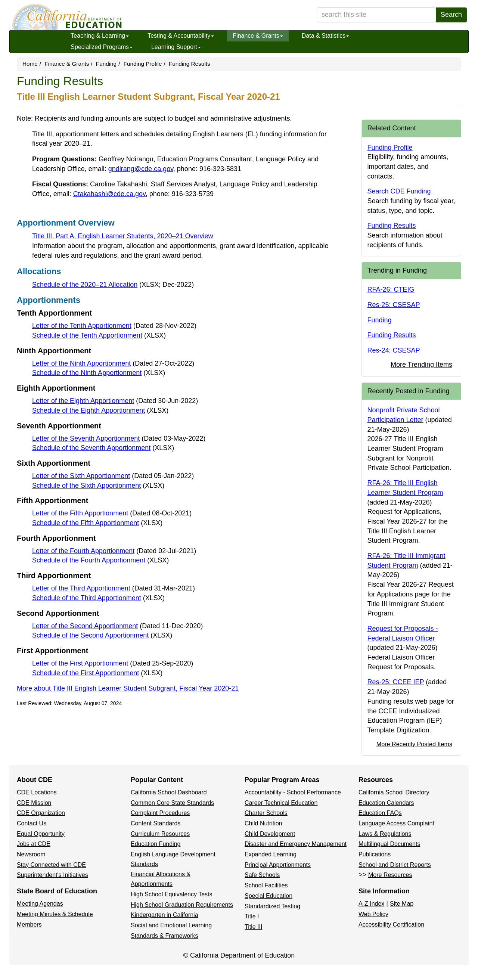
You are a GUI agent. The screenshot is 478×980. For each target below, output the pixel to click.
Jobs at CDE (34, 844)
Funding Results (392, 226)
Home (30, 64)
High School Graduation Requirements (182, 905)
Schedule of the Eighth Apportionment (100, 410)
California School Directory (394, 792)
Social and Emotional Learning (171, 925)
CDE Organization (41, 813)
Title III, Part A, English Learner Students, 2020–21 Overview (123, 236)
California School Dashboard (169, 792)
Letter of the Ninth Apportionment (113, 363)
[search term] (376, 15)
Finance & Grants (258, 36)
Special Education (269, 896)
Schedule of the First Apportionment (97, 673)
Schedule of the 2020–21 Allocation (113, 285)
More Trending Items (421, 365)
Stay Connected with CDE (51, 865)
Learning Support (176, 47)
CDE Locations (37, 792)
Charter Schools (266, 813)
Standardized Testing (272, 906)
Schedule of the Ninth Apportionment (99, 373)
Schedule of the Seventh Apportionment (103, 448)
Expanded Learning (271, 854)
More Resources (390, 875)
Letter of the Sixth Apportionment (113, 476)
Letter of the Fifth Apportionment (112, 513)
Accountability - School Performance (293, 792)
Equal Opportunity (41, 834)
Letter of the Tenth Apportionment (114, 326)
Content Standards (156, 823)
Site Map (402, 904)
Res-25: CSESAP (394, 305)
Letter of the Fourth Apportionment (114, 551)
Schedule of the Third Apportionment (98, 598)
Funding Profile (143, 64)
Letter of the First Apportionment (113, 663)
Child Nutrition (263, 823)
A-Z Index (371, 904)
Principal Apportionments (278, 865)
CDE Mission (34, 803)
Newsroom (31, 854)
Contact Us (32, 823)
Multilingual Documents (389, 844)
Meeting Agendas (40, 904)
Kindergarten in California (164, 915)
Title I (252, 916)
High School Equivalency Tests (172, 894)
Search (451, 15)
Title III (253, 927)
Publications (375, 854)
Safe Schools (262, 875)
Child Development (270, 834)
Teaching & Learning (100, 36)
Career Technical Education (281, 803)
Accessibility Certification (391, 925)
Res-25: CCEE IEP (396, 682)
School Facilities (266, 885)
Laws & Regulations (385, 834)
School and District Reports (395, 865)
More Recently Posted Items (414, 744)
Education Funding (156, 844)
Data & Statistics (325, 36)
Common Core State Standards (172, 803)
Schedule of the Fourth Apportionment (100, 560)
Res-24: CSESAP (394, 350)
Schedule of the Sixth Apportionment (98, 486)
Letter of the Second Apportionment (117, 626)
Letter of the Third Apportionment (114, 588)
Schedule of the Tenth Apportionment (99, 335)
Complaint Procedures (160, 813)
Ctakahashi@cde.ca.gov (109, 194)
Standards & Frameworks (164, 936)
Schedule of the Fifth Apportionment (97, 523)
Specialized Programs (102, 47)
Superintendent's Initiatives (52, 875)
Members (29, 925)
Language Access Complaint (396, 823)
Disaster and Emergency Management (296, 844)
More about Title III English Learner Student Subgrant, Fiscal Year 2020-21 (128, 688)
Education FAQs (380, 813)
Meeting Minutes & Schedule (55, 914)
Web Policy (373, 914)
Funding (106, 64)
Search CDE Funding (399, 191)
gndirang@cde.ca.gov (141, 169)
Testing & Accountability (181, 36)
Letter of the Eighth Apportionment (115, 401)
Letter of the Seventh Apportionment (119, 438)
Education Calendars (386, 803)
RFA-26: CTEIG (391, 289)
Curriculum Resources (160, 834)
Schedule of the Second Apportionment (102, 635)
